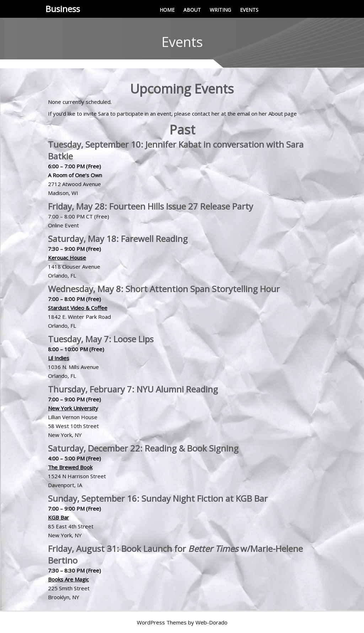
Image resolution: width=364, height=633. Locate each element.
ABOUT (192, 10)
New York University (73, 408)
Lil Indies (59, 358)
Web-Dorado (212, 622)
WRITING (220, 10)
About (276, 114)
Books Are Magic (68, 579)
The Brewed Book (70, 467)
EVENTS (249, 10)
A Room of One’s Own (75, 175)
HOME (167, 10)
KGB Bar (58, 517)
